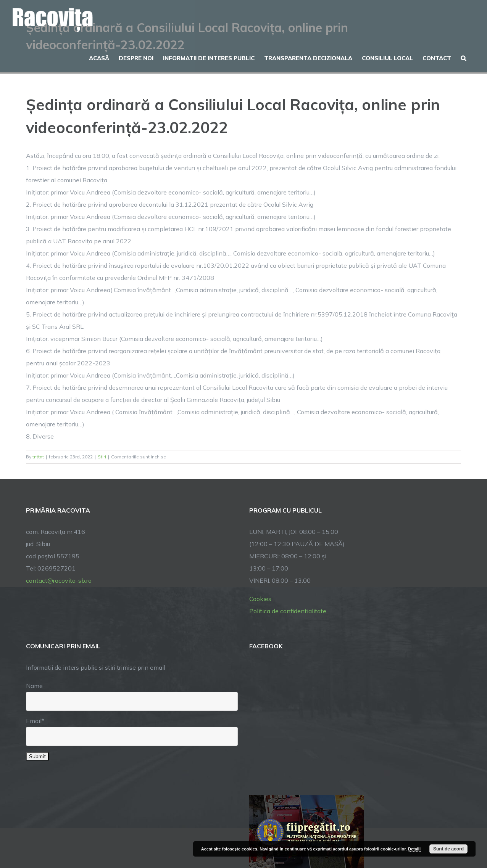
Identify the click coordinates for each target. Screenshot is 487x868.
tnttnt (38, 457)
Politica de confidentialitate (288, 611)
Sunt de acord (448, 849)
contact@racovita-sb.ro (59, 580)
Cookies (260, 599)
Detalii (414, 849)
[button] (463, 57)
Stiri (102, 457)
